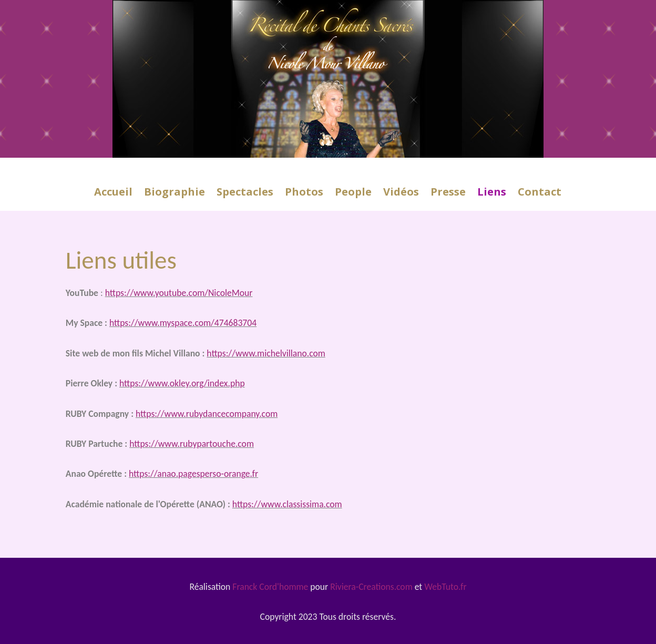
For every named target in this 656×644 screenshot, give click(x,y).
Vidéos (401, 193)
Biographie (175, 193)
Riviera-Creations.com (371, 587)
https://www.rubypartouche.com (192, 444)
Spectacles (245, 193)
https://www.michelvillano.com (266, 353)
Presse (448, 193)
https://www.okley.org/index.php (182, 383)
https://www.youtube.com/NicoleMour (179, 293)
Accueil (113, 193)
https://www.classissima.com (287, 504)
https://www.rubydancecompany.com (207, 414)
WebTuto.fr (445, 587)
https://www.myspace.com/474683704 (183, 323)
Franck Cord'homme (270, 587)
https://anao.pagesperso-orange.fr (193, 474)
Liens (492, 193)
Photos (304, 193)
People (353, 193)
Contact (540, 193)
